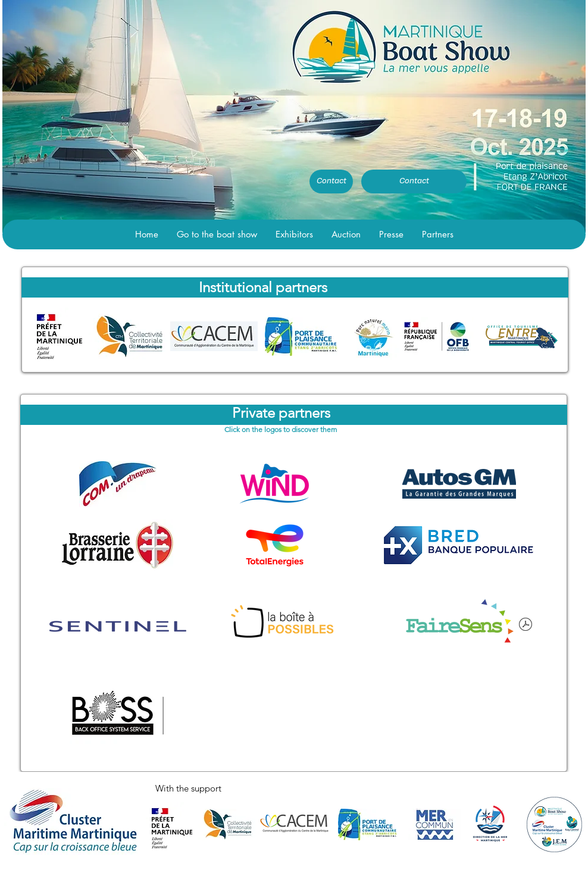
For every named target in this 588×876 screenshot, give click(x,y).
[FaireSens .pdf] (526, 626)
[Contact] (331, 182)
